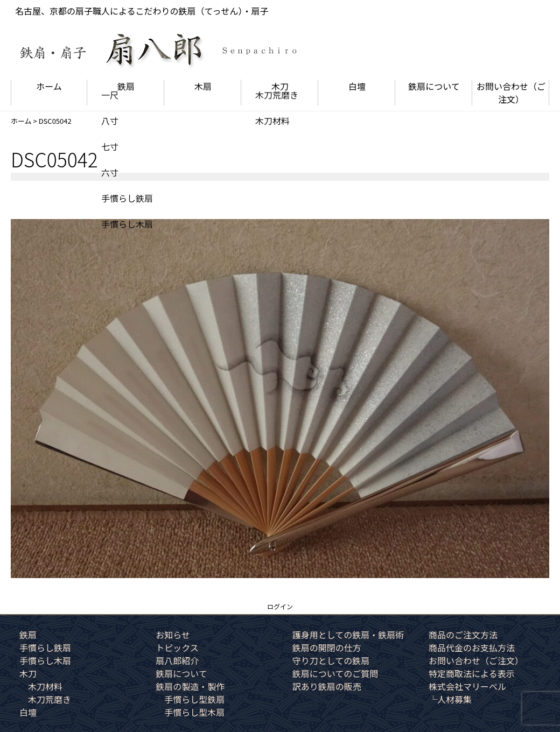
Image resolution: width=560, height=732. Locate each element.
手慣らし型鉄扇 (194, 699)
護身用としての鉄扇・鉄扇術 (348, 635)
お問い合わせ (511, 93)
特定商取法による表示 (472, 673)
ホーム (49, 86)
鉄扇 (126, 86)
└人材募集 (450, 699)
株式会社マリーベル (467, 686)
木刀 (280, 86)
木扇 (203, 86)
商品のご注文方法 (463, 635)
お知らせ (173, 635)
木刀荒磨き (50, 699)
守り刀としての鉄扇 (331, 660)
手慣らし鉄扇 (45, 647)
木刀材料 (45, 686)
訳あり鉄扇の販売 (327, 686)
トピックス (177, 647)
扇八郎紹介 (177, 660)
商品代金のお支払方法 (472, 647)
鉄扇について (434, 86)
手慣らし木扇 (45, 660)
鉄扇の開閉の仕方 (327, 647)
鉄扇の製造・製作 (190, 686)
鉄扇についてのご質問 (335, 673)
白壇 (357, 86)
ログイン (280, 606)
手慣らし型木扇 (194, 712)
